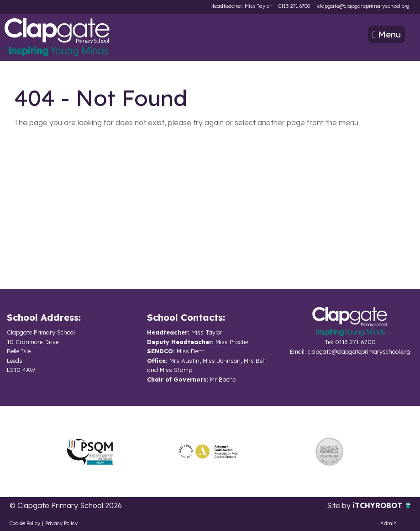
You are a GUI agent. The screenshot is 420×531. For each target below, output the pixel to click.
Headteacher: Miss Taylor (241, 6)
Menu (387, 34)
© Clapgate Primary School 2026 (66, 505)
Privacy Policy (61, 523)
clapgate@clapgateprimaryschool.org (363, 6)
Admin (388, 523)
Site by (340, 505)
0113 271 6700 (294, 6)
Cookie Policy (25, 523)
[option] (90, 451)
